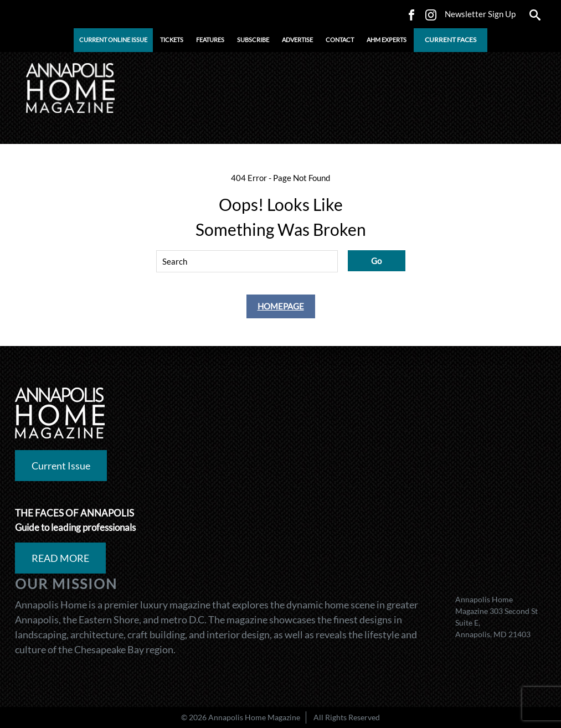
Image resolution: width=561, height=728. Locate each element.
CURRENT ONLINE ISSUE (113, 40)
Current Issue (61, 466)
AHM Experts (387, 40)
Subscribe (253, 40)
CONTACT (340, 40)
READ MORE (60, 558)
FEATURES (210, 40)
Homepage (281, 306)
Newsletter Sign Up (480, 14)
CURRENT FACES (451, 40)
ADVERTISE (297, 40)
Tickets (172, 40)
